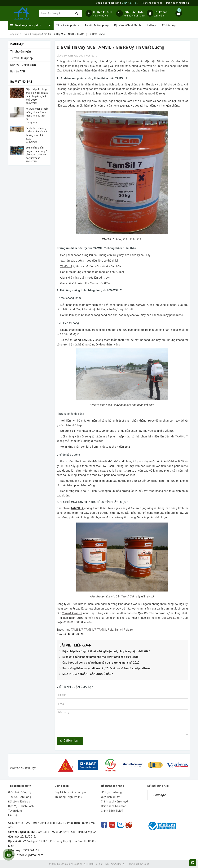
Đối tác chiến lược (19, 802)
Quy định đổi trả (111, 797)
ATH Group (169, 25)
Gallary (151, 25)
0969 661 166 (133, 12)
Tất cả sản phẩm (68, 25)
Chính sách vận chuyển (115, 802)
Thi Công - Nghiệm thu (68, 797)
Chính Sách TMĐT (112, 811)
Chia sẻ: (62, 634)
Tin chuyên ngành (21, 52)
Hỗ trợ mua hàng (111, 792)
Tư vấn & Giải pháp (97, 25)
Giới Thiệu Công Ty (20, 792)
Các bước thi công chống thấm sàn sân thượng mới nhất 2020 (99, 663)
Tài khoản (161, 12)
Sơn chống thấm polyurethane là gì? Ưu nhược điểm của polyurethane (105, 669)
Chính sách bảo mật (113, 806)
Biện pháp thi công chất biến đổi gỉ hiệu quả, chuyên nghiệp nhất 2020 (105, 651)
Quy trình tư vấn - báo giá (70, 792)
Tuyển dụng (15, 811)
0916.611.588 (72, 622)
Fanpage (159, 795)
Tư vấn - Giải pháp (22, 58)
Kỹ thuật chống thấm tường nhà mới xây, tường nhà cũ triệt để (99, 657)
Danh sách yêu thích (178, 3)
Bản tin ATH (18, 71)
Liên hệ (13, 815)
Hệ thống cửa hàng (152, 3)
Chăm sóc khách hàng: (117, 3)
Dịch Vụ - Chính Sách (128, 25)
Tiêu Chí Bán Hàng (20, 797)
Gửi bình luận (70, 741)
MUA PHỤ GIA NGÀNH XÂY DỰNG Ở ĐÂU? (86, 674)
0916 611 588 (103, 12)
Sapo (147, 864)
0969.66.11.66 (171, 618)
